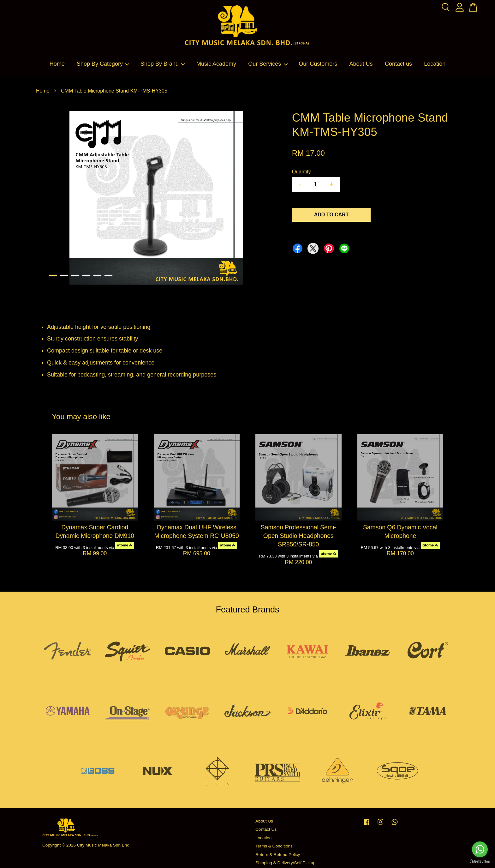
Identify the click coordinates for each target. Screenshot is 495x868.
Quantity (301, 172)
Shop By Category (103, 64)
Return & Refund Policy (278, 855)
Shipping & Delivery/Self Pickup (285, 863)
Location (435, 64)
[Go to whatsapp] (480, 849)
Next (268, 199)
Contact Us (266, 829)
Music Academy (216, 64)
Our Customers (318, 64)
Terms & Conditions (274, 846)
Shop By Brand (163, 64)
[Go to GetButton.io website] (480, 862)
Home (57, 64)
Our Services (268, 64)
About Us (361, 64)
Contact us (398, 64)
